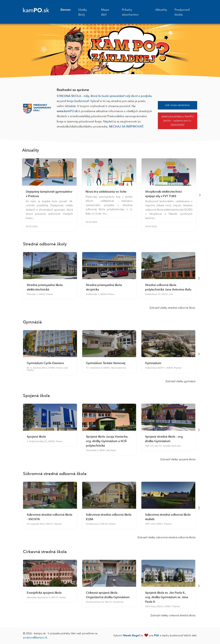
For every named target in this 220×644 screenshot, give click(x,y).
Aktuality (161, 10)
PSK (157, 635)
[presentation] (18, 195)
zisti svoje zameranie (177, 105)
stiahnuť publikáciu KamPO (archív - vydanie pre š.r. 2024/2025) (177, 121)
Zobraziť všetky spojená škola (178, 459)
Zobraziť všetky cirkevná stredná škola (173, 615)
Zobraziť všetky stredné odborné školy (172, 308)
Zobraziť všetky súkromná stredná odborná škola (166, 537)
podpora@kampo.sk (35, 638)
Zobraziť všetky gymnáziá (180, 381)
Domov (66, 10)
